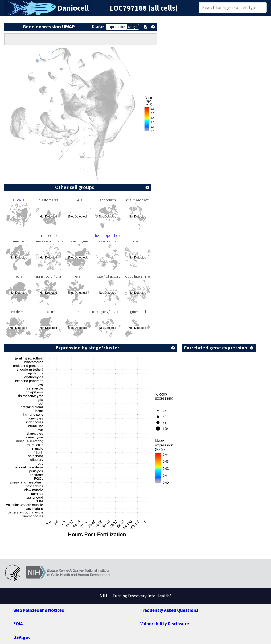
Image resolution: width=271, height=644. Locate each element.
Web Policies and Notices (39, 610)
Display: (98, 26)
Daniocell (73, 8)
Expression (116, 27)
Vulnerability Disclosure (165, 624)
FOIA (18, 624)
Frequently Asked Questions (169, 610)
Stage (133, 27)
